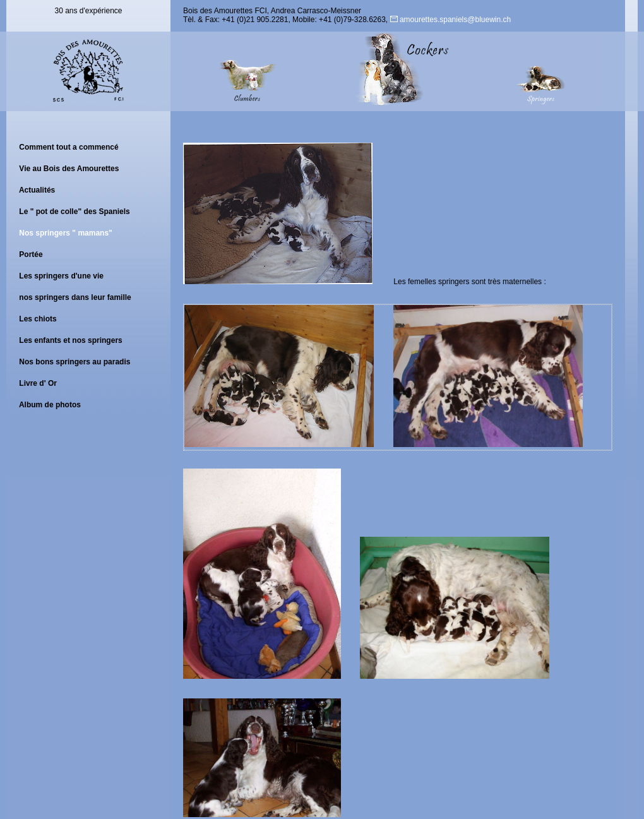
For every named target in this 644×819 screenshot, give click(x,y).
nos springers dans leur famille (75, 297)
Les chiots (38, 319)
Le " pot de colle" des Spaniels (74, 212)
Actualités (37, 190)
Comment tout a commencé (69, 147)
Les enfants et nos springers (70, 340)
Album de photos (50, 405)
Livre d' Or (38, 383)
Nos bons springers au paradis (75, 362)
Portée (31, 254)
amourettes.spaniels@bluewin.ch (451, 20)
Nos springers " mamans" (65, 233)
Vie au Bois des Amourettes (69, 169)
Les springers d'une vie (61, 276)
